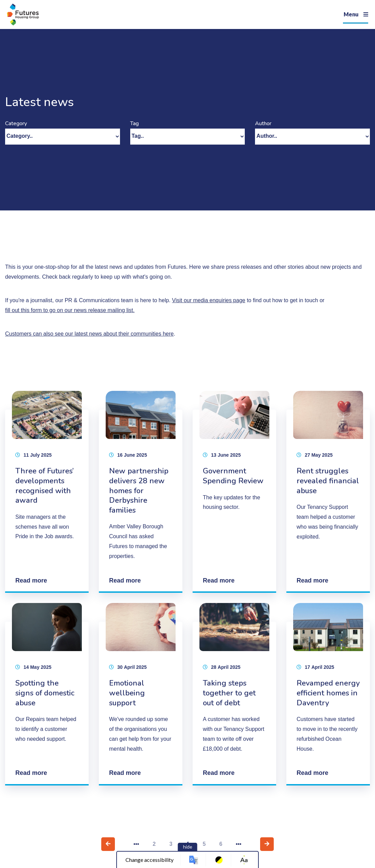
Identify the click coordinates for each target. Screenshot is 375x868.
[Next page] (267, 844)
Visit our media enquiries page (209, 300)
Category (16, 123)
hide (188, 847)
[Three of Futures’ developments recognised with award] (47, 492)
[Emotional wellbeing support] (141, 694)
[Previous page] (108, 844)
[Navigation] (356, 14)
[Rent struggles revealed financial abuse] (328, 492)
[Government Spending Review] (234, 492)
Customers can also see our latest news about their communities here (89, 334)
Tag (134, 123)
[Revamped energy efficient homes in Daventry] (328, 694)
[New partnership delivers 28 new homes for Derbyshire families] (141, 492)
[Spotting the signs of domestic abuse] (47, 694)
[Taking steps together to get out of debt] (234, 694)
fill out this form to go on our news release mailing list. (70, 310)
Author (263, 123)
